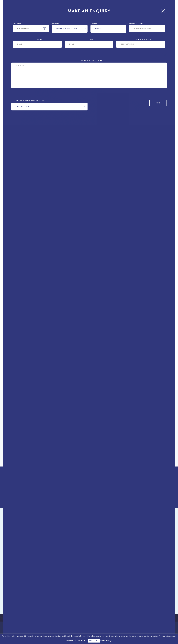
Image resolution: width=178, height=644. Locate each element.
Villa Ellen (75, 564)
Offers (39, 8)
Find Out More (88, 449)
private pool (68, 248)
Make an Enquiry (140, 169)
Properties (10, 8)
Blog (134, 8)
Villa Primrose (129, 564)
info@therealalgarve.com (163, 620)
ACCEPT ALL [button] (94, 641)
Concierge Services (117, 8)
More (144, 8)
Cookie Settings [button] (106, 641)
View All (88, 593)
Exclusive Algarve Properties (17, 615)
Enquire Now (88, 496)
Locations (26, 8)
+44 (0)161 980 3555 (140, 160)
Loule (18, 159)
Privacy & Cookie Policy (78, 641)
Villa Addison (26, 564)
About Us (7, 619)
